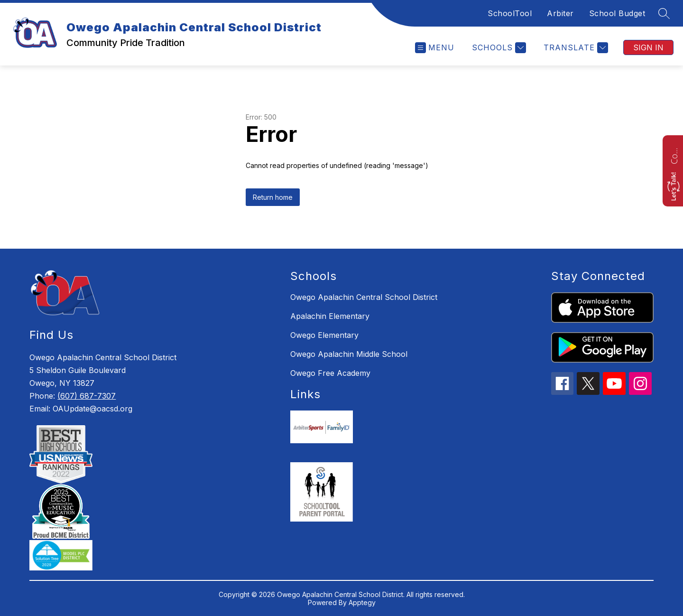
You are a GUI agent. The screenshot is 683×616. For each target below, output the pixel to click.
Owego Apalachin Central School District (364, 297)
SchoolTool (510, 13)
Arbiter (560, 13)
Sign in (648, 47)
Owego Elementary (324, 335)
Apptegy (362, 602)
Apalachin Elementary (330, 316)
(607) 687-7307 (87, 396)
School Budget (617, 13)
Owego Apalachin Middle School (349, 354)
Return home (273, 197)
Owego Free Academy (330, 373)
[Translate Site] (575, 48)
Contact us (674, 155)
